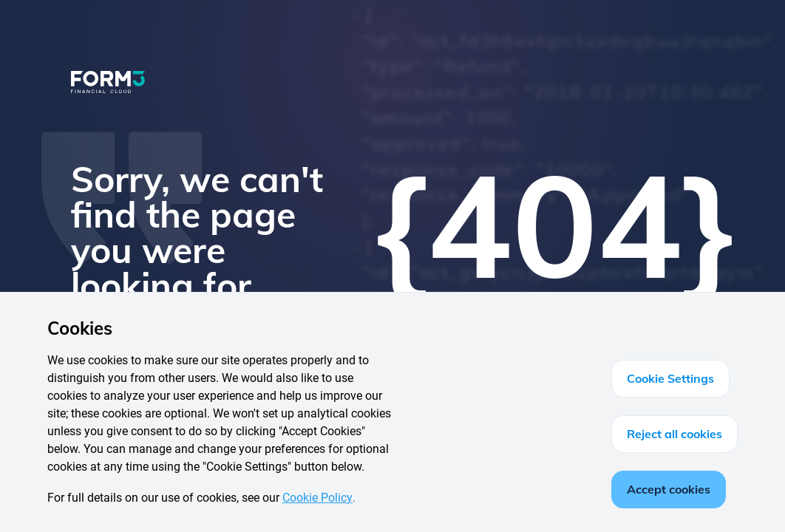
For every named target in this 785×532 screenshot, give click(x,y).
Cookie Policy (317, 498)
